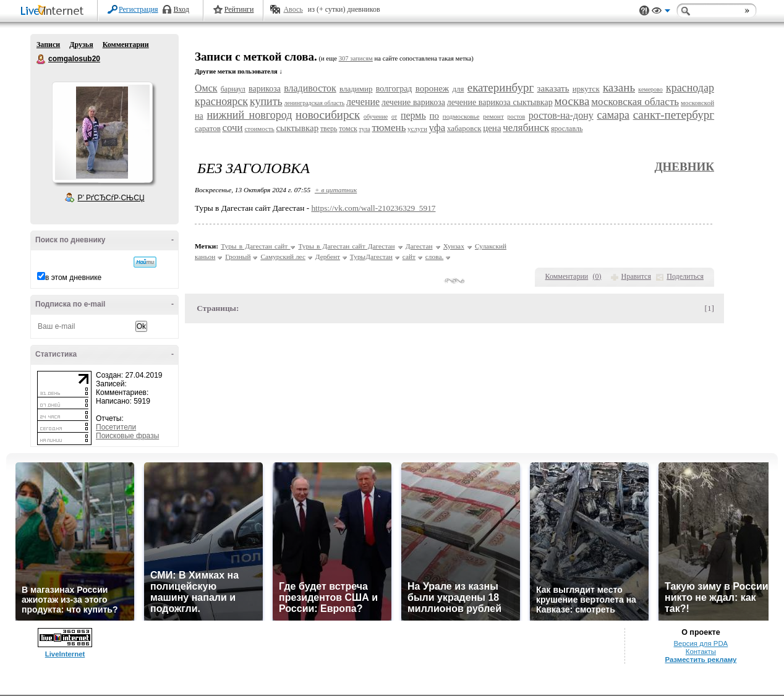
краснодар (690, 88)
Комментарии (126, 45)
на (199, 116)
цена (492, 128)
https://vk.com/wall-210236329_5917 (373, 208)
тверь (329, 129)
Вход (181, 9)
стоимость (259, 129)
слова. (434, 257)
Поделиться (685, 276)
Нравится (636, 276)
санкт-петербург (674, 115)
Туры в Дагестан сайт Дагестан (346, 246)
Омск (206, 88)
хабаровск (464, 128)
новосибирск (328, 115)
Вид (661, 12)
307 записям (356, 58)
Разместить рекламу (701, 660)
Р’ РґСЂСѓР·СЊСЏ (111, 198)
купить (266, 101)
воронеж (432, 88)
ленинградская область (315, 103)
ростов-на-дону (561, 115)
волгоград (394, 89)
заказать (553, 88)
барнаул (233, 89)
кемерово (650, 89)
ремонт (493, 116)
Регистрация (138, 9)
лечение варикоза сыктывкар (500, 102)
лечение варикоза (413, 102)
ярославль (567, 129)
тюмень (389, 128)
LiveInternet (54, 11)
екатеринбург (501, 87)
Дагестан (419, 246)
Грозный (238, 257)
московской (697, 103)
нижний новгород (249, 115)
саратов (208, 128)
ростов (516, 117)
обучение (376, 117)
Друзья (81, 45)
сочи (232, 128)
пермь (413, 115)
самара (613, 115)
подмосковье (461, 116)
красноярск (221, 101)
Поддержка (644, 11)
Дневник (684, 167)
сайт (409, 257)
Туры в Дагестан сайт (255, 246)
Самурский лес (283, 257)
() (597, 276)
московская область (635, 102)
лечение (363, 102)
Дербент (328, 257)
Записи (48, 45)
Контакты (701, 651)
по (435, 116)
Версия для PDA (701, 643)
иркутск (586, 89)
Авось (293, 9)
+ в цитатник (336, 190)
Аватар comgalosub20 (102, 132)
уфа (437, 128)
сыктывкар (297, 128)
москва (572, 101)
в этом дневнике (73, 278)
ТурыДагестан (371, 257)
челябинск (526, 128)
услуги (417, 129)
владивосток (310, 88)
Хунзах (454, 246)
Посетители (116, 427)
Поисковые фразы (127, 436)
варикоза (265, 89)
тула (364, 129)
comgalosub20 (41, 59)
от (394, 117)
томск (348, 129)
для (458, 89)
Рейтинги (239, 9)
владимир (356, 89)
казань (619, 87)
